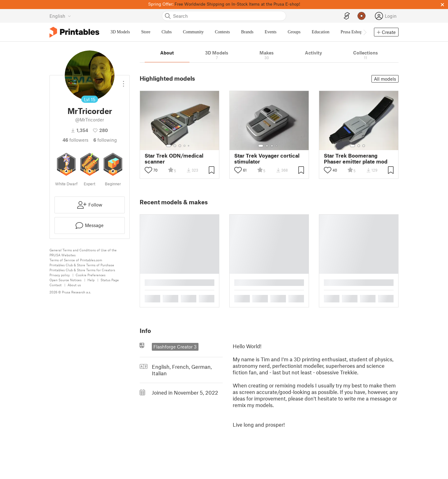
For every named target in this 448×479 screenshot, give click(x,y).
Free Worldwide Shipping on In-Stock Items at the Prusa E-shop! (237, 4)
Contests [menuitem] (222, 32)
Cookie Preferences (91, 275)
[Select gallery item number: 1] (169, 146)
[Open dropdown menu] (124, 81)
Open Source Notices (65, 280)
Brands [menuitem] (247, 32)
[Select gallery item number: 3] (180, 146)
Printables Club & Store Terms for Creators (82, 270)
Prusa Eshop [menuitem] (352, 32)
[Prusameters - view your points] (362, 16)
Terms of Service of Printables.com (76, 260)
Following (105, 140)
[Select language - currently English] (60, 16)
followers (75, 140)
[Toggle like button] (148, 170)
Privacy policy (60, 275)
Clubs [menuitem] (167, 32)
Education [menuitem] (321, 32)
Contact (56, 285)
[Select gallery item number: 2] (175, 146)
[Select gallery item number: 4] (185, 146)
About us (74, 285)
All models (385, 79)
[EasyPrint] (347, 16)
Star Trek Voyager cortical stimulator (267, 159)
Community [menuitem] (193, 32)
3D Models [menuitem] (120, 32)
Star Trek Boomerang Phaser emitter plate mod (356, 159)
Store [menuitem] (146, 32)
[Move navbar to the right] (365, 32)
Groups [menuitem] (294, 32)
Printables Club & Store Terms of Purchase (82, 265)
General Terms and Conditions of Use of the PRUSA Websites (83, 252)
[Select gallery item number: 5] (189, 146)
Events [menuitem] (271, 32)
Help (91, 280)
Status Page (110, 280)
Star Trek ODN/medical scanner (174, 159)
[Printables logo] (74, 32)
